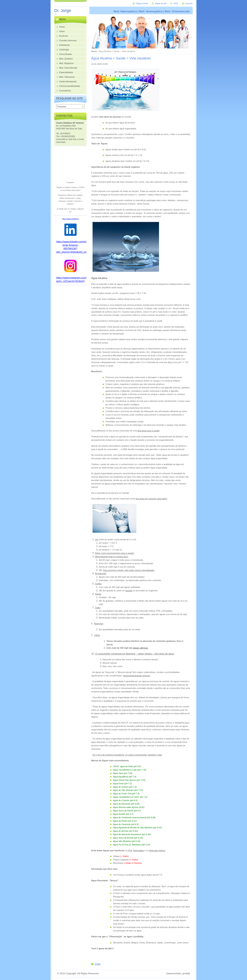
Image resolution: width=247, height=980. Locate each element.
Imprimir (189, 3)
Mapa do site (161, 3)
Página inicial (142, 3)
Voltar (98, 964)
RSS (176, 3)
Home (94, 51)
